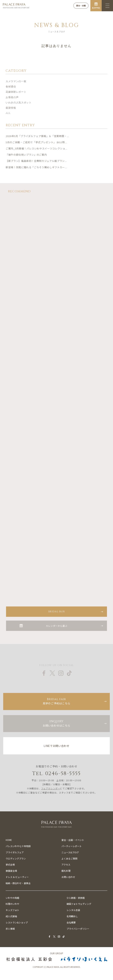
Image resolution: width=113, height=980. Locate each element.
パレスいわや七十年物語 (18, 846)
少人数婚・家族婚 (76, 898)
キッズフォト (12, 910)
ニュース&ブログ (70, 852)
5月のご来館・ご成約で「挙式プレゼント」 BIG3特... (36, 142)
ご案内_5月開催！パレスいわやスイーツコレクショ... (37, 148)
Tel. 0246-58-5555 (56, 773)
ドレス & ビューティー (17, 877)
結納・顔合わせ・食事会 (18, 883)
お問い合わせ (68, 877)
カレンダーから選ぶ (56, 626)
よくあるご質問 (69, 858)
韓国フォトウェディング (79, 904)
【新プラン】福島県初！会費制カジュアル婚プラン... (36, 161)
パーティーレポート (72, 846)
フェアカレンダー (51, 788)
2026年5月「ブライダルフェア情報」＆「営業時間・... (37, 136)
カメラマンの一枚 (16, 81)
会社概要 (71, 922)
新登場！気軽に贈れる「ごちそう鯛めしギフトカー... (36, 167)
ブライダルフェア (15, 852)
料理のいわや (12, 904)
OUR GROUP (57, 953)
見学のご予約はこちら (56, 701)
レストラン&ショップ (17, 922)
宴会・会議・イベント (73, 840)
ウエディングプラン (16, 858)
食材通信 (11, 87)
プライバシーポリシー (78, 929)
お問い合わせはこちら (56, 723)
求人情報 (10, 929)
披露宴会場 (11, 871)
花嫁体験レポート (16, 92)
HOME (9, 840)
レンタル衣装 (73, 910)
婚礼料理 (66, 871)
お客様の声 (12, 97)
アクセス (66, 864)
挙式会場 (10, 864)
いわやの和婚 (12, 898)
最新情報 (11, 108)
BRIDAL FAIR (57, 612)
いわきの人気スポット (19, 103)
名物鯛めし (72, 916)
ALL (8, 113)
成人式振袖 (11, 916)
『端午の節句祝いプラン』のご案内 (26, 155)
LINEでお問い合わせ (56, 746)
